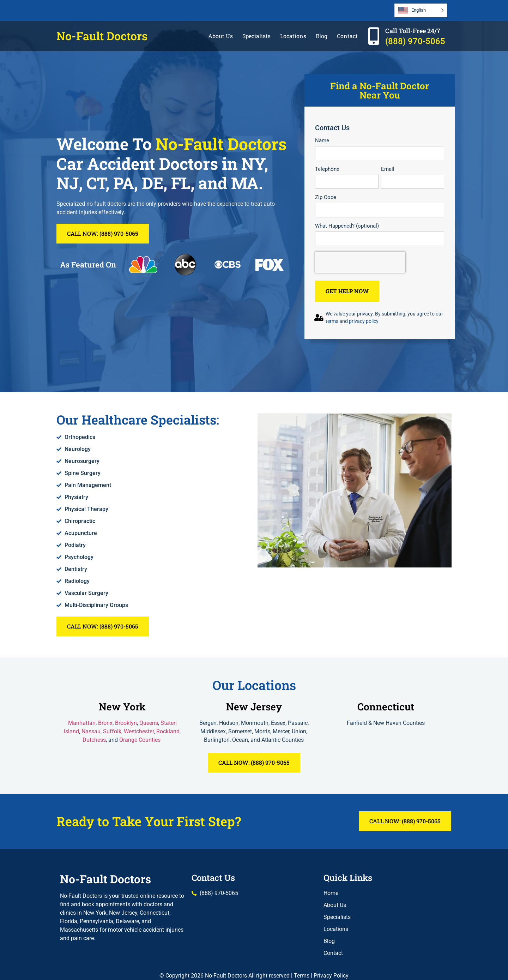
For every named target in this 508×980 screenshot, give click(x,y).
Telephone (327, 169)
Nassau (91, 731)
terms (332, 321)
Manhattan (82, 723)
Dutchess (94, 740)
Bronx (105, 723)
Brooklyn (126, 723)
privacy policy (364, 321)
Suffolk (112, 731)
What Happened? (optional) (347, 226)
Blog (322, 36)
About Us (220, 36)
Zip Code (326, 197)
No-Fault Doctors (102, 36)
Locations (293, 36)
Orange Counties (141, 740)
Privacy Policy (331, 976)
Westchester (139, 731)
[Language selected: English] (421, 10)
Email (388, 169)
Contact (347, 36)
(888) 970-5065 (415, 41)
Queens (149, 723)
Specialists (256, 36)
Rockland (168, 731)
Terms (302, 976)
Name (322, 141)
